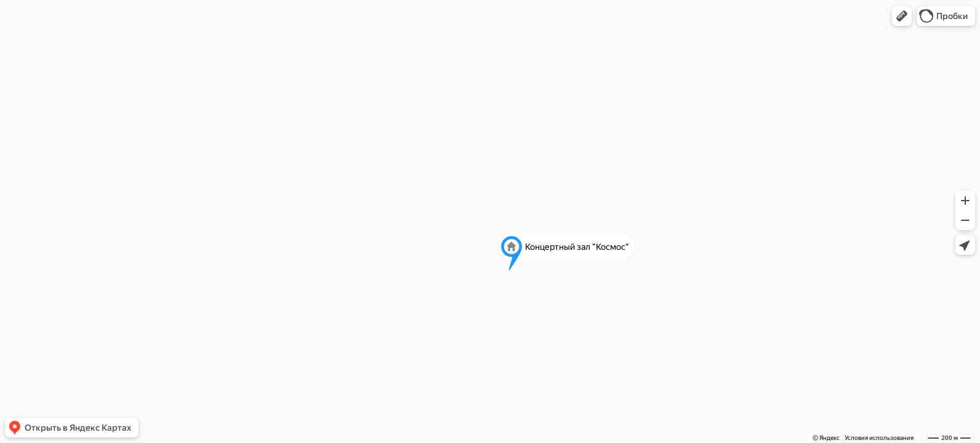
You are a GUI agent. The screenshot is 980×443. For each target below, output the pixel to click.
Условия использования (879, 438)
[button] (902, 16)
